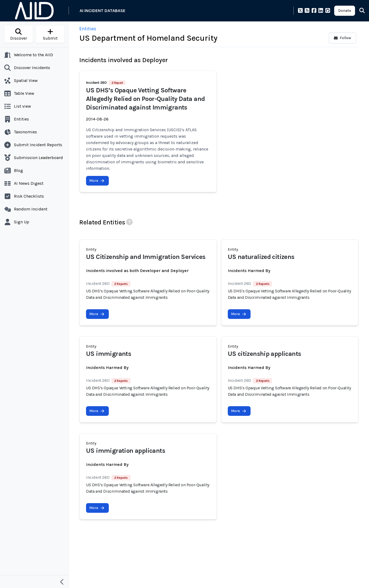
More (97, 181)
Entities (88, 29)
